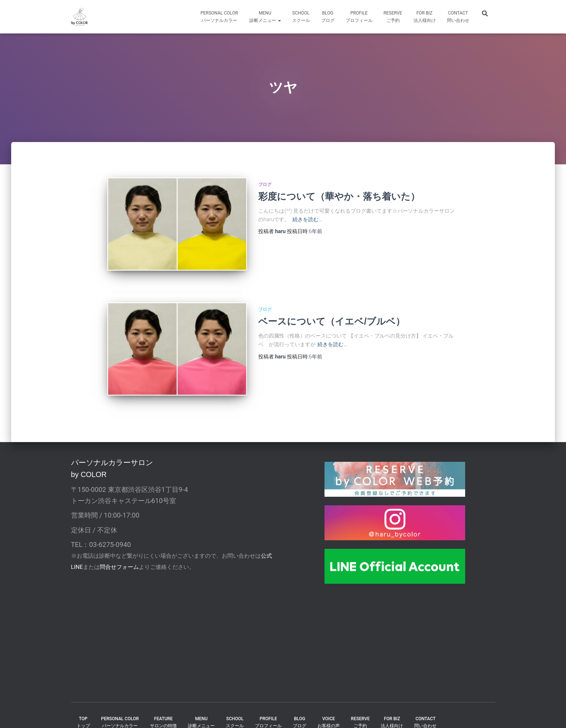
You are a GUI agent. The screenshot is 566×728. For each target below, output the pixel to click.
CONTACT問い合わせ (458, 17)
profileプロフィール (359, 17)
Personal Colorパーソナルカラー (219, 17)
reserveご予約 (393, 17)
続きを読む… (307, 219)
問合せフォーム (119, 553)
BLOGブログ (328, 17)
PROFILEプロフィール (268, 708)
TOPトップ (83, 708)
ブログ (265, 184)
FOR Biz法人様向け (425, 17)
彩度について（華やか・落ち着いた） (339, 196)
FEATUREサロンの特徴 (163, 708)
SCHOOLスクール (301, 17)
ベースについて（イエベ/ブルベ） (332, 315)
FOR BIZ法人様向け (392, 708)
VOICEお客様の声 (329, 708)
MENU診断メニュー (265, 17)
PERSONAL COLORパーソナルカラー (120, 708)
